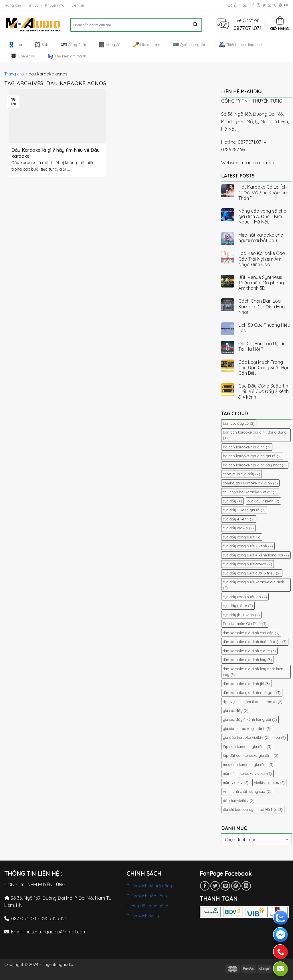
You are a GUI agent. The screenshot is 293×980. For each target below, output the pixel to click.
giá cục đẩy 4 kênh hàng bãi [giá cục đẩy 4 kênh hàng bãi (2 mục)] (250, 719)
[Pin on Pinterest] (236, 886)
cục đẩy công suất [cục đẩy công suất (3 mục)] (242, 537)
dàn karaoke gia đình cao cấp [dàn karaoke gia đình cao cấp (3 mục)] (251, 633)
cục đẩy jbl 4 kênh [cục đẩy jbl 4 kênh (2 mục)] (241, 615)
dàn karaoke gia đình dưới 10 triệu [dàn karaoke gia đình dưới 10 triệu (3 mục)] (255, 642)
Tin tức (33, 5)
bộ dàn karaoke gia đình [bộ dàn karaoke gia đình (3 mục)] (247, 447)
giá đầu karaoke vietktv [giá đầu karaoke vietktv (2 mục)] (246, 737)
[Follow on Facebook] (253, 5)
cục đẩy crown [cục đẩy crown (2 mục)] (238, 528)
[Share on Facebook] (205, 886)
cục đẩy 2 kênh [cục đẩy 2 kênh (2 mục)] (263, 501)
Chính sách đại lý (143, 916)
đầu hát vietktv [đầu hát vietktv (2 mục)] (239, 801)
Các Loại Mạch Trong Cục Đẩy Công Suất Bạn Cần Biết (264, 368)
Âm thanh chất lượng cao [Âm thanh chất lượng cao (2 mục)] (247, 791)
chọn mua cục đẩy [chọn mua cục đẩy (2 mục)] (241, 474)
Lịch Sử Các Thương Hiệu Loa (264, 328)
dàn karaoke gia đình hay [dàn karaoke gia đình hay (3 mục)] (248, 660)
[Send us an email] (270, 5)
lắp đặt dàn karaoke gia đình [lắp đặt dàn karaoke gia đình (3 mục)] (251, 755)
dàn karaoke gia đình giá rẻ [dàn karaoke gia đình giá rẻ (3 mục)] (249, 651)
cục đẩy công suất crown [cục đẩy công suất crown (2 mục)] (248, 564)
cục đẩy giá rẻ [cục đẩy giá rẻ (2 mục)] (238, 606)
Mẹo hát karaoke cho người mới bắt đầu (261, 238)
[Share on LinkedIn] (246, 886)
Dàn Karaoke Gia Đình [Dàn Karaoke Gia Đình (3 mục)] (245, 624)
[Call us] (275, 5)
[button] (223, 23)
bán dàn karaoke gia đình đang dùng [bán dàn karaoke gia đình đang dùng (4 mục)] (255, 435)
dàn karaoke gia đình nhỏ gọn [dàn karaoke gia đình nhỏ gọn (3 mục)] (252, 692)
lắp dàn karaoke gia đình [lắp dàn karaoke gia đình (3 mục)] (247, 747)
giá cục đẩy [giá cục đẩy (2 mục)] (236, 710)
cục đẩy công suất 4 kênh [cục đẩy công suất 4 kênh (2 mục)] (248, 546)
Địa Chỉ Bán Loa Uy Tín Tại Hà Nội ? (262, 346)
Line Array (23, 56)
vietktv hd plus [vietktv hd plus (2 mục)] (269, 783)
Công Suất (74, 45)
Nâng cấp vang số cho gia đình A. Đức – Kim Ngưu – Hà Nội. (262, 216)
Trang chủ (13, 5)
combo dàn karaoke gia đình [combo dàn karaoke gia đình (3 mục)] (250, 483)
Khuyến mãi (55, 5)
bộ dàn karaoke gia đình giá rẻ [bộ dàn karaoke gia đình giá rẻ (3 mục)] (252, 456)
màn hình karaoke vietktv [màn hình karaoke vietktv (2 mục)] (247, 773)
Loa (15, 45)
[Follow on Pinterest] (280, 5)
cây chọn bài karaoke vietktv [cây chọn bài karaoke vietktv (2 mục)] (250, 492)
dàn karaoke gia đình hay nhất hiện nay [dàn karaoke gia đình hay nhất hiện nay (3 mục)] (253, 672)
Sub (41, 45)
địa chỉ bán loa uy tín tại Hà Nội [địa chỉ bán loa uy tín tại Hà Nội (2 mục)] (253, 809)
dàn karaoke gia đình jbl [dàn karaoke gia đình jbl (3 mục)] (247, 684)
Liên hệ (78, 5)
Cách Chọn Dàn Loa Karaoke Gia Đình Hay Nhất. (262, 307)
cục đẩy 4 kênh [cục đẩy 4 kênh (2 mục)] (239, 519)
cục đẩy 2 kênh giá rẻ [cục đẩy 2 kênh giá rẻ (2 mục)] (244, 510)
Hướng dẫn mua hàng (147, 906)
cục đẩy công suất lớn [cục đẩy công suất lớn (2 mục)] (245, 597)
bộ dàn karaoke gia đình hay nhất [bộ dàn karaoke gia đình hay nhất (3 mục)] (255, 465)
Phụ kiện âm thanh (67, 56)
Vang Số (110, 45)
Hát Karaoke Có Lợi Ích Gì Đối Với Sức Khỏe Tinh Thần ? (264, 192)
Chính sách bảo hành (147, 896)
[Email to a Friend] (225, 886)
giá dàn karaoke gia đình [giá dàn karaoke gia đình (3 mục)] (247, 728)
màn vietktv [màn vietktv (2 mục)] (236, 783)
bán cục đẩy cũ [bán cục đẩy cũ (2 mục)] (239, 423)
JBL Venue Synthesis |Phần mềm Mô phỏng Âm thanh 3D (261, 283)
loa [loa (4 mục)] (280, 737)
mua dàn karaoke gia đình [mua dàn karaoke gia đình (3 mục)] (248, 765)
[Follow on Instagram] (258, 5)
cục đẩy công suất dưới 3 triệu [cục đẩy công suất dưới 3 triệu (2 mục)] (252, 573)
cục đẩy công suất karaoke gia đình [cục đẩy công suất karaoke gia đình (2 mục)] (254, 585)
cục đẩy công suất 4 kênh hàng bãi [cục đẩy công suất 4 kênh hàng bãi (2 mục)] (256, 555)
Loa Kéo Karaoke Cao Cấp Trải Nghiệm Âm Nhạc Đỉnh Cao (262, 259)
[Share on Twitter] (215, 886)
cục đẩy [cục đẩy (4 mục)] (232, 501)
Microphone (147, 45)
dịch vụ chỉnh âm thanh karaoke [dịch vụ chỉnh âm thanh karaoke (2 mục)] (253, 702)
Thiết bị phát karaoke (240, 45)
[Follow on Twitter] (264, 5)
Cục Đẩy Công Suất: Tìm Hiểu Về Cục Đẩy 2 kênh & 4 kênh (264, 391)
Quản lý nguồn (190, 45)
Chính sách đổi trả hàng (149, 886)
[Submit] (195, 25)
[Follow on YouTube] (286, 5)
